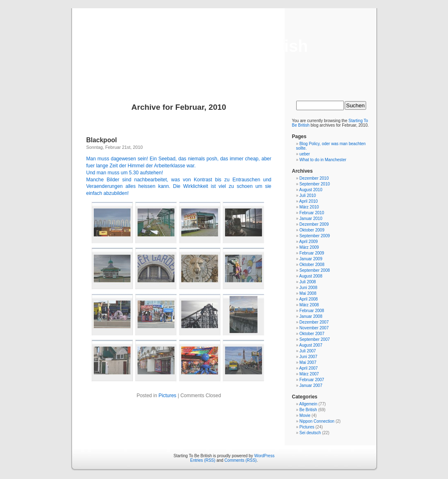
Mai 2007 (308, 362)
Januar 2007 (311, 385)
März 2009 (309, 247)
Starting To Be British (224, 46)
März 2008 (309, 305)
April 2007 (308, 368)
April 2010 (308, 201)
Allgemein (308, 404)
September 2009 (315, 236)
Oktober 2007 (312, 334)
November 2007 (314, 328)
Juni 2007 (308, 357)
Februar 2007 (312, 380)
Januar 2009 (311, 259)
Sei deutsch (310, 433)
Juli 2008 (308, 282)
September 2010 (315, 184)
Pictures (167, 396)
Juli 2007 (308, 351)
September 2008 (315, 270)
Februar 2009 (312, 253)
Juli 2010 (308, 196)
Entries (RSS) (203, 460)
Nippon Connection (317, 421)
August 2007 (311, 345)
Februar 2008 (312, 311)
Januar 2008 (311, 316)
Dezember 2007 (314, 322)
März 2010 (309, 207)
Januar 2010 (311, 219)
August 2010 (311, 190)
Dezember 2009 (314, 224)
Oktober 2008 (312, 265)
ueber (305, 154)
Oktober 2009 (312, 230)
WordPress (264, 456)
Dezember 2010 (314, 178)
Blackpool (102, 140)
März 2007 (309, 374)
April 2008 (308, 299)
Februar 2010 (312, 213)
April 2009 (308, 242)
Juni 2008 (308, 288)
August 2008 (311, 276)
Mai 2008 (308, 293)
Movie (305, 415)
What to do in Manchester (323, 160)
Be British (308, 410)
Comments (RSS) (241, 460)
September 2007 (315, 339)
